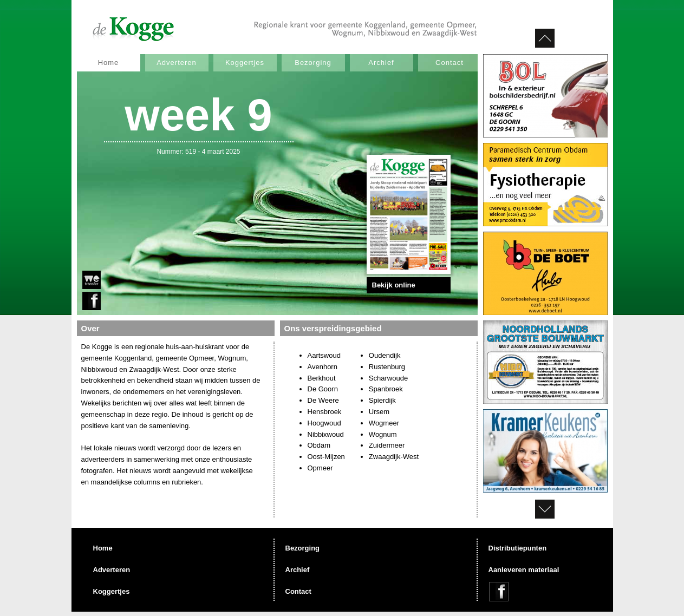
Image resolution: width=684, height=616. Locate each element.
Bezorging (313, 63)
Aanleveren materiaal (524, 570)
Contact (450, 63)
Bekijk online (394, 285)
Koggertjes (245, 63)
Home (109, 63)
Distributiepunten (518, 548)
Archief (381, 63)
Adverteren (177, 63)
